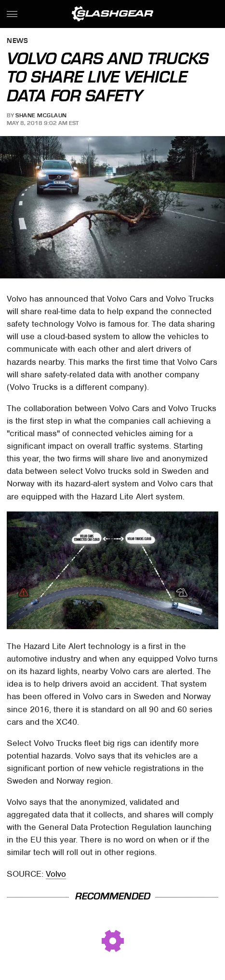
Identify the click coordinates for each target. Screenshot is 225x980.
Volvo (56, 874)
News (17, 41)
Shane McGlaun (41, 115)
